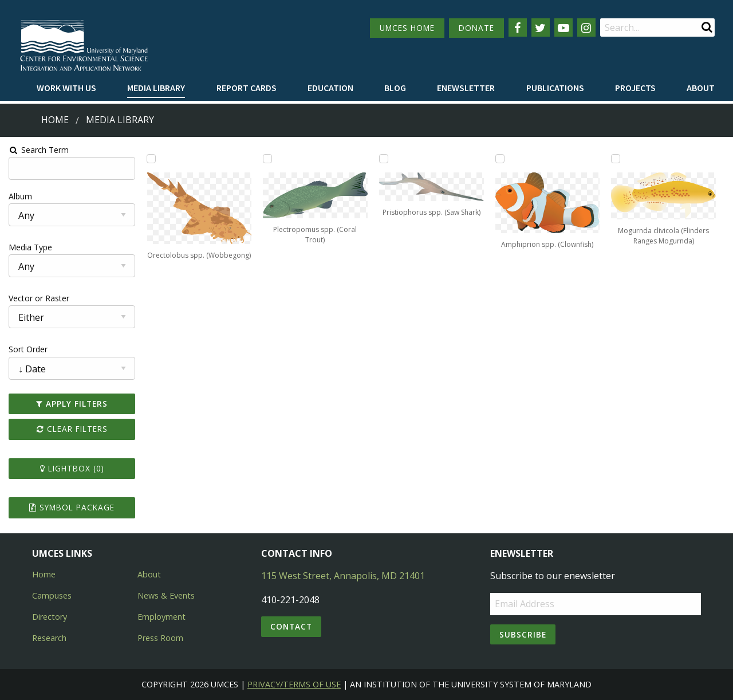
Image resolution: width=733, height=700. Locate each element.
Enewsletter (466, 88)
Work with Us (66, 88)
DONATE (476, 28)
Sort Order (27, 349)
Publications (555, 88)
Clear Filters (71, 429)
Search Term (38, 150)
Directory (50, 617)
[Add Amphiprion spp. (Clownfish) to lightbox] (500, 159)
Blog (395, 88)
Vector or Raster (38, 298)
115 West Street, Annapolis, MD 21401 (343, 576)
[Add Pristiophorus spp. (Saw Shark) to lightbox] (384, 159)
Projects (635, 88)
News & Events (166, 595)
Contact (291, 626)
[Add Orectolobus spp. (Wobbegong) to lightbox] (151, 159)
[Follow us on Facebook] (518, 27)
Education (330, 88)
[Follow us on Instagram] (586, 27)
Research (49, 638)
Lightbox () (71, 468)
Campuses (52, 595)
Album (19, 196)
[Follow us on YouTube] (563, 27)
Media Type (29, 247)
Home (55, 120)
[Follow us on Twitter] (541, 27)
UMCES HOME (407, 28)
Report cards (247, 88)
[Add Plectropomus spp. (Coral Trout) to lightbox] (267, 159)
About (701, 88)
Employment (161, 617)
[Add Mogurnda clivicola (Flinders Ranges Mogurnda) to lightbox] (617, 159)
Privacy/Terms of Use (294, 684)
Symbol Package (71, 507)
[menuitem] (66, 88)
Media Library (156, 88)
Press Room (160, 638)
